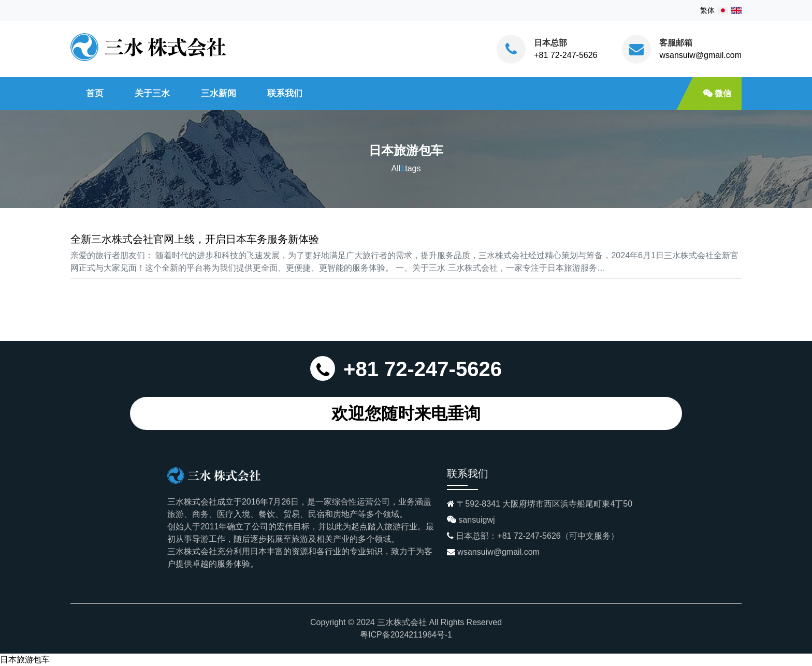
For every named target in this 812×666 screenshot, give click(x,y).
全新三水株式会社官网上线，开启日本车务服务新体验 (195, 239)
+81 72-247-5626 (565, 55)
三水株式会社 (402, 622)
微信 (717, 93)
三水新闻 (219, 93)
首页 (95, 93)
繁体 (707, 10)
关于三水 (152, 93)
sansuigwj (476, 520)
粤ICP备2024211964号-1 (406, 635)
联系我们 (285, 93)
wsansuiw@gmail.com (700, 55)
